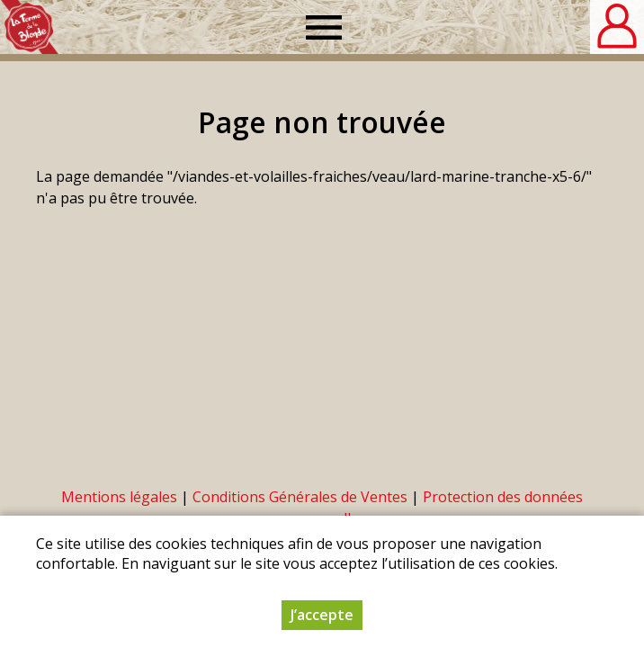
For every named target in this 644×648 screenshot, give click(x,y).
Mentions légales (119, 497)
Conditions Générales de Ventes (300, 497)
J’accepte (322, 615)
